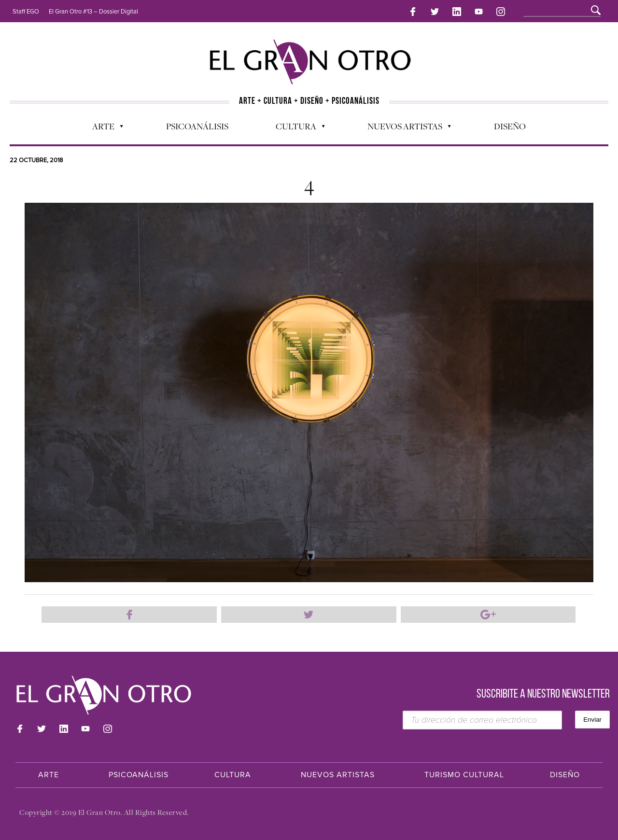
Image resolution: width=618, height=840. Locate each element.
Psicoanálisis (197, 126)
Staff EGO (26, 12)
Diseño (510, 126)
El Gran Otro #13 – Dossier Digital (93, 12)
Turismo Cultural (464, 775)
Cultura (295, 128)
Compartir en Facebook (129, 615)
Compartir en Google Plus (488, 615)
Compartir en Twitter (309, 615)
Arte (103, 128)
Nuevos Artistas (404, 128)
